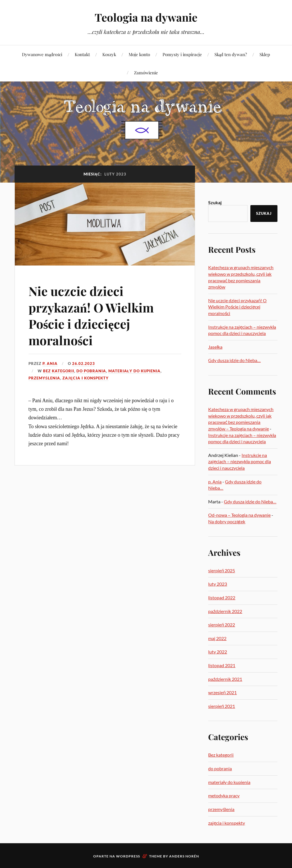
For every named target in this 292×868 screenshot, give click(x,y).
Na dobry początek (227, 521)
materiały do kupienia (135, 371)
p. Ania (50, 363)
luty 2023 (218, 584)
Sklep (265, 54)
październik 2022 (225, 611)
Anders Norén (184, 856)
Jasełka (215, 347)
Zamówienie (146, 72)
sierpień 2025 (222, 570)
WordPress (128, 856)
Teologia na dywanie (146, 17)
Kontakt (82, 54)
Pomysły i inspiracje (182, 54)
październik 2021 (225, 679)
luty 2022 (218, 652)
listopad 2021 (222, 665)
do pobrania (91, 371)
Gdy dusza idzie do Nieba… (234, 360)
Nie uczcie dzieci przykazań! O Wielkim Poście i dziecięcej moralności (92, 315)
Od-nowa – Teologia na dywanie (239, 515)
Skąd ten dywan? (231, 54)
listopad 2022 (222, 598)
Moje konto (139, 54)
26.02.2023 (84, 363)
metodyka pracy (224, 796)
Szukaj (215, 202)
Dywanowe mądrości (42, 54)
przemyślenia (44, 378)
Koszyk (109, 54)
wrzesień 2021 (222, 692)
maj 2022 (217, 638)
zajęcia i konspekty (86, 378)
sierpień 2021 (222, 706)
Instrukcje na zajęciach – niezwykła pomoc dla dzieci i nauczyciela (240, 461)
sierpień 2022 (222, 625)
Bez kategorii (59, 371)
